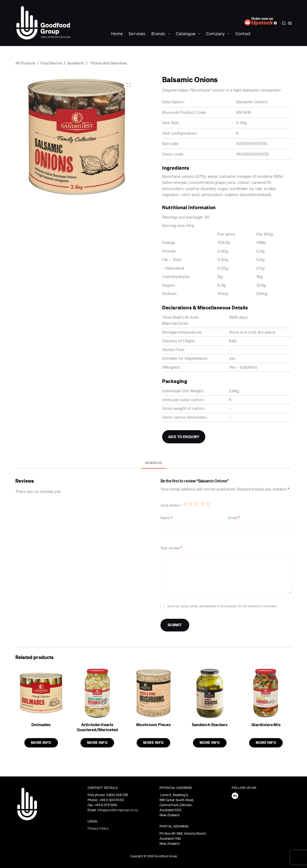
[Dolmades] (41, 693)
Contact (243, 34)
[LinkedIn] (235, 796)
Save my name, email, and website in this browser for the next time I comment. (222, 606)
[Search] (284, 23)
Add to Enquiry (184, 437)
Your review (171, 548)
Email (234, 518)
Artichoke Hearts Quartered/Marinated (97, 727)
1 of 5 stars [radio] (185, 504)
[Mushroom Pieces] (153, 693)
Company (219, 34)
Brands (162, 34)
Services (137, 34)
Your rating (171, 506)
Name (166, 518)
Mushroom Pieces (153, 725)
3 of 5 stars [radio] (196, 504)
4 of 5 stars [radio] (202, 504)
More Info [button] (41, 743)
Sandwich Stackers (210, 725)
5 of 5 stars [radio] (208, 504)
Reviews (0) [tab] (154, 463)
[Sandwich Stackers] (210, 693)
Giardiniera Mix (266, 725)
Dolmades (41, 725)
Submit (175, 625)
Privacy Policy (98, 828)
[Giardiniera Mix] (266, 693)
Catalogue (189, 34)
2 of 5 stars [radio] (191, 504)
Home (117, 34)
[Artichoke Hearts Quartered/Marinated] (97, 693)
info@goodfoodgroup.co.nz (118, 810)
